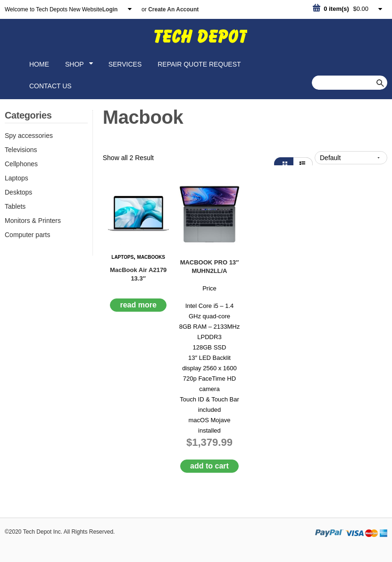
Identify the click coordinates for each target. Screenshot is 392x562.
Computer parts (27, 235)
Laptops (17, 178)
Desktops (18, 192)
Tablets (15, 206)
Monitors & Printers (33, 221)
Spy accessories (29, 136)
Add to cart (209, 466)
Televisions (21, 150)
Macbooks (151, 257)
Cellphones (21, 164)
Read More (138, 305)
